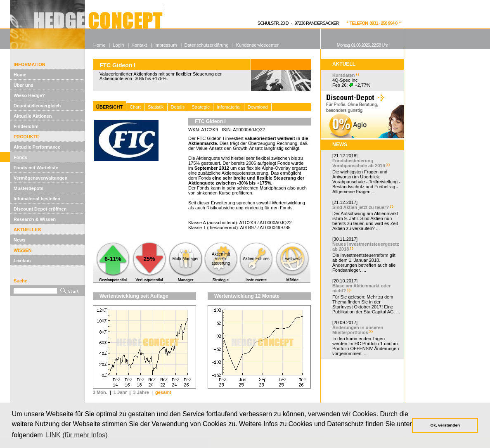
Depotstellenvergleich (37, 106)
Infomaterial (228, 107)
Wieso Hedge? (29, 95)
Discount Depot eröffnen (40, 209)
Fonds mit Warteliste (36, 168)
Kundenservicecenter (257, 45)
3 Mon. (100, 392)
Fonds (20, 157)
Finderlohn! (26, 126)
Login (118, 45)
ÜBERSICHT (109, 107)
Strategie (201, 107)
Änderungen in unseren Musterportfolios (358, 330)
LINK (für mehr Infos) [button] (77, 435)
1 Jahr (120, 392)
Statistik (156, 107)
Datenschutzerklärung (207, 45)
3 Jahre (141, 392)
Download (258, 107)
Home (20, 75)
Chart (135, 107)
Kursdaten (343, 75)
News (20, 240)
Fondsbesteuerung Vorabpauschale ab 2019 (359, 163)
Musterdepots (28, 188)
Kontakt (139, 45)
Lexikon (22, 261)
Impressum (166, 45)
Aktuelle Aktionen (33, 116)
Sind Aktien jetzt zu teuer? (361, 207)
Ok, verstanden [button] (445, 425)
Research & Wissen (35, 219)
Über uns (24, 85)
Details (178, 107)
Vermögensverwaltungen (40, 178)
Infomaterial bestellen (37, 199)
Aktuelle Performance (37, 147)
